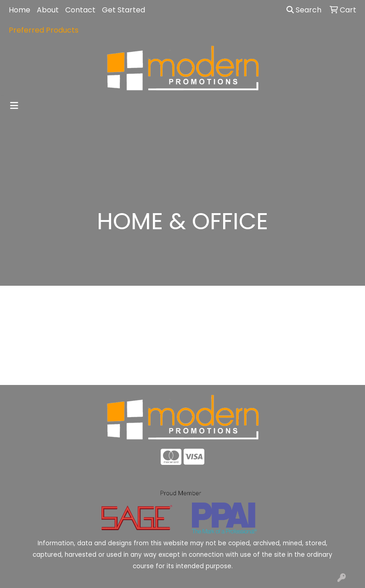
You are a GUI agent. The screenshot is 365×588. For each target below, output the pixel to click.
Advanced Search (320, 371)
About (48, 10)
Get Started (124, 10)
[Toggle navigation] (14, 106)
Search (304, 10)
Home (20, 10)
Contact (80, 10)
